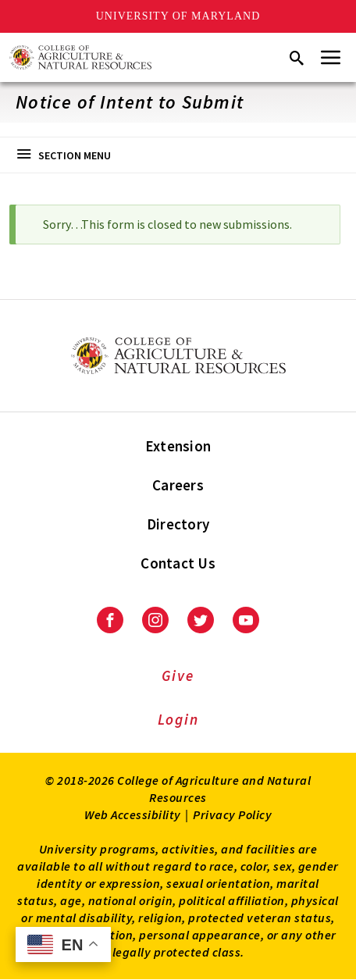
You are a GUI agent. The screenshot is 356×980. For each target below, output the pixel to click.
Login (178, 719)
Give (178, 675)
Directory (178, 524)
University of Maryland (178, 16)
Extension (178, 446)
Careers (178, 485)
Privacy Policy (232, 814)
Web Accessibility (133, 814)
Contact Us (178, 563)
